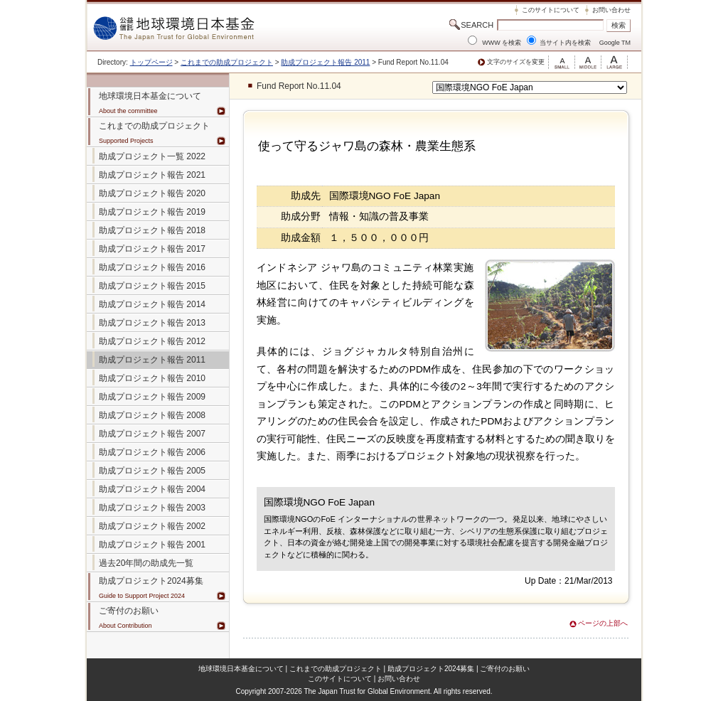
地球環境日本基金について (241, 669)
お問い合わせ (611, 10)
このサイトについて (551, 10)
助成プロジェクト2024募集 (151, 581)
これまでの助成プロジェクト (227, 62)
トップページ (151, 62)
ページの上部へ (603, 623)
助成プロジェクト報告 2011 (325, 62)
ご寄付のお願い (505, 669)
